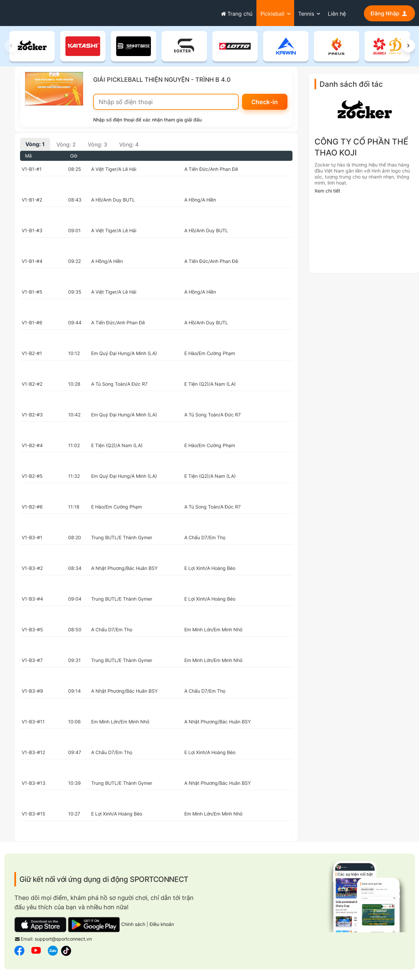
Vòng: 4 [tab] (129, 145)
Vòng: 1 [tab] (35, 144)
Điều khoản (162, 925)
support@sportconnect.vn (63, 939)
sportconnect (30, 12)
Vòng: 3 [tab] (97, 145)
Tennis (306, 14)
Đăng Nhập (389, 13)
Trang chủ (236, 14)
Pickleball (272, 14)
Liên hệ (337, 14)
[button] (408, 46)
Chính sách (133, 925)
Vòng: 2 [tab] (66, 145)
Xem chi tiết (327, 191)
